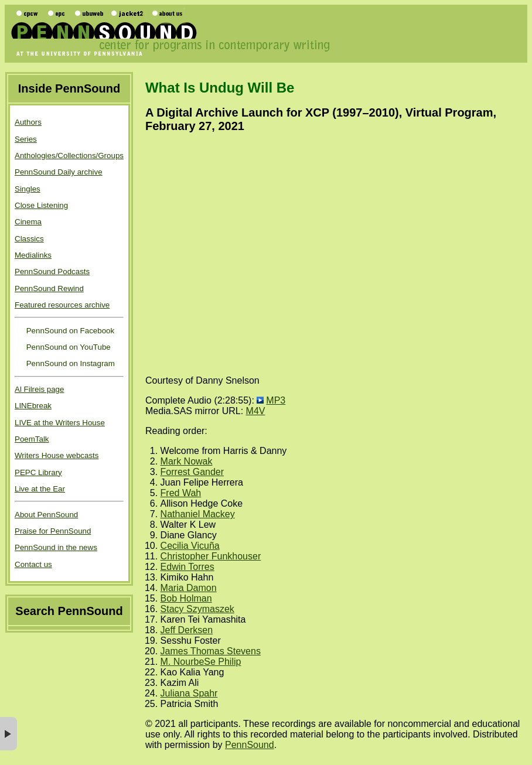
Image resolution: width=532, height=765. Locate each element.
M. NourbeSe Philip (201, 662)
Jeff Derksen (187, 630)
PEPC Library (38, 472)
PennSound (250, 745)
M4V (256, 411)
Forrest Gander (192, 472)
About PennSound (46, 515)
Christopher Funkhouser (211, 556)
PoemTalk (32, 439)
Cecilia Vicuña (190, 546)
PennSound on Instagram (69, 363)
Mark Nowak (187, 461)
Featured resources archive (62, 305)
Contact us (33, 564)
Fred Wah (181, 493)
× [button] (8, 734)
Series (26, 139)
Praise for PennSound (53, 531)
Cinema (28, 222)
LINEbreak (33, 406)
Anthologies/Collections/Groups (69, 156)
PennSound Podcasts (52, 271)
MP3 (276, 400)
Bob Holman (186, 598)
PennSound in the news (56, 547)
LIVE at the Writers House (60, 423)
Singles (28, 189)
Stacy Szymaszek (197, 609)
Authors (28, 122)
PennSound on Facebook (69, 331)
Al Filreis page (39, 389)
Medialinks (33, 255)
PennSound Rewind (49, 288)
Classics (29, 239)
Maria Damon (189, 588)
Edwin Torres (187, 567)
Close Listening (41, 205)
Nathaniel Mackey (198, 514)
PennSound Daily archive (59, 172)
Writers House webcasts (57, 455)
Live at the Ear (40, 489)
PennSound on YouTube (67, 347)
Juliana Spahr (189, 693)
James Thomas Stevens (211, 651)
